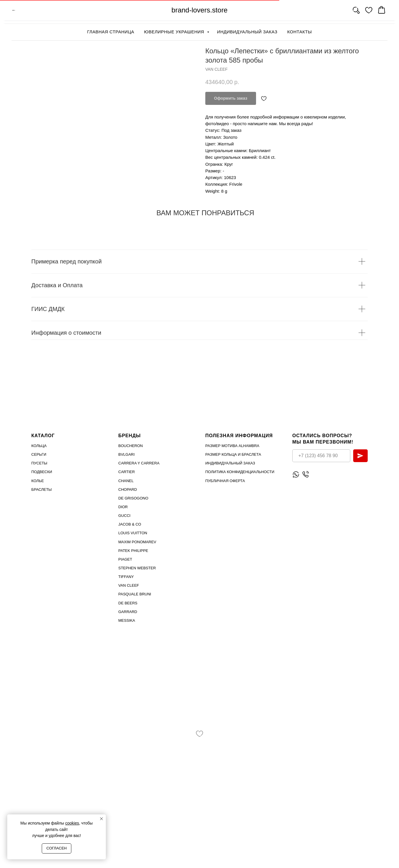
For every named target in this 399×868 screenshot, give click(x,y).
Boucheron (131, 446)
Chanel (126, 480)
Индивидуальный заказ (247, 32)
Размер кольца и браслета (233, 454)
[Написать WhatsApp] (296, 474)
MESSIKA (127, 620)
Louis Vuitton (133, 533)
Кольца (39, 446)
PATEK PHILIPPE (133, 551)
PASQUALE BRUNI (135, 594)
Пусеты (39, 463)
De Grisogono (133, 498)
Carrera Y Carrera (139, 463)
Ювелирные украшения (175, 32)
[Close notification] (101, 819)
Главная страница (111, 32)
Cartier (127, 472)
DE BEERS (128, 603)
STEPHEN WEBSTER (137, 568)
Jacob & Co (130, 524)
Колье (38, 480)
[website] (356, 12)
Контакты (299, 32)
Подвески (42, 472)
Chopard (128, 489)
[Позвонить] (305, 474)
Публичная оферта (225, 480)
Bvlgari (126, 454)
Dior (123, 507)
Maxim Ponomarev (137, 542)
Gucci (124, 516)
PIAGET (125, 559)
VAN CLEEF (129, 585)
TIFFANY (126, 577)
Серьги (39, 454)
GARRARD (128, 611)
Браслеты (41, 489)
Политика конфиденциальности (240, 472)
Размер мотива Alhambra (232, 446)
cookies (72, 823)
